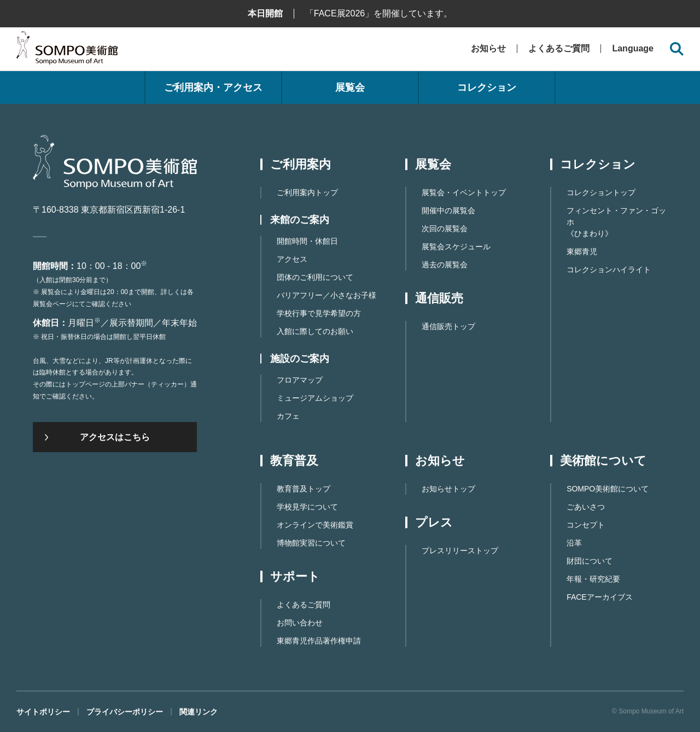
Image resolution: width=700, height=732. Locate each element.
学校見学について (307, 507)
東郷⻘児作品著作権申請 (319, 641)
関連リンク (199, 712)
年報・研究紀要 (593, 579)
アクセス (292, 259)
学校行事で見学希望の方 (319, 313)
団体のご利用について (315, 277)
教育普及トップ (304, 489)
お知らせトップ (448, 489)
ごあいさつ (586, 507)
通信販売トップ (448, 326)
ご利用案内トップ (307, 192)
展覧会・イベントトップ (464, 192)
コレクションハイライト (609, 270)
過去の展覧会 (445, 265)
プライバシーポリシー (125, 712)
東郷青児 (582, 251)
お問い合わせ (300, 623)
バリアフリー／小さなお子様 (326, 295)
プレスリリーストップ (460, 551)
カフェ (288, 416)
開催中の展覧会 (448, 210)
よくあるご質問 (559, 48)
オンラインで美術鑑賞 (315, 525)
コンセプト (586, 525)
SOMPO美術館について (608, 489)
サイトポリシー (43, 712)
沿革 (574, 543)
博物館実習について (311, 543)
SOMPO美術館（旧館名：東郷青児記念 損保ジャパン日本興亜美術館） (67, 51)
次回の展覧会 (445, 229)
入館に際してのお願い (315, 331)
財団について (590, 561)
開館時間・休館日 (307, 241)
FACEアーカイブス (600, 597)
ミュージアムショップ (315, 398)
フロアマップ (300, 380)
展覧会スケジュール (456, 247)
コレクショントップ (601, 192)
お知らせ (488, 48)
